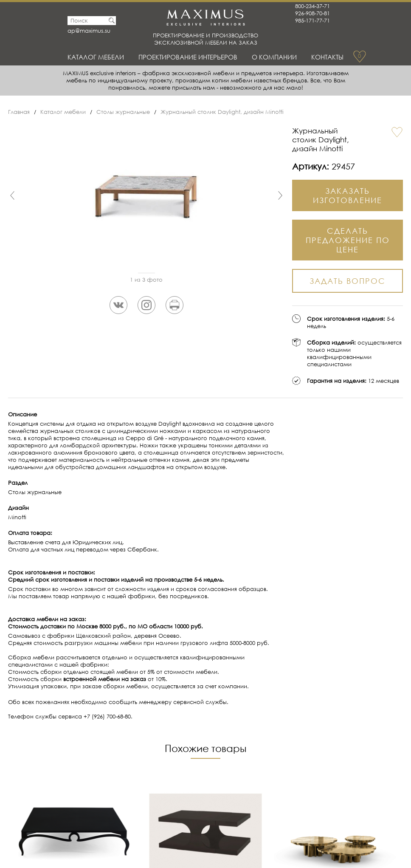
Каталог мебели (96, 57)
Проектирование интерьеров (188, 57)
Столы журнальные (123, 112)
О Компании (274, 57)
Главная (19, 112)
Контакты (327, 57)
